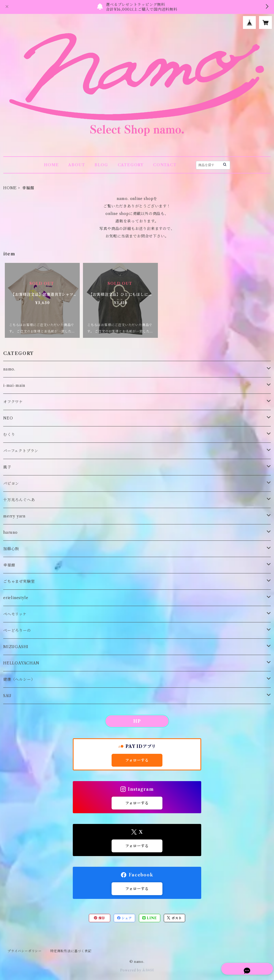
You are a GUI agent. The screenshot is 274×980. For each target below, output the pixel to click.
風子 (7, 467)
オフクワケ (13, 402)
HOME (51, 165)
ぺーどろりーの (17, 630)
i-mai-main (14, 385)
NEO (8, 418)
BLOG (101, 165)
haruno (10, 532)
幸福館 (9, 565)
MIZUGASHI (16, 647)
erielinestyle (16, 598)
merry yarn (14, 516)
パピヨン (11, 483)
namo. (9, 369)
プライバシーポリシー (25, 951)
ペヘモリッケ (15, 614)
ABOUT (77, 165)
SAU (7, 696)
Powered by (137, 970)
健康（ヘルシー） (19, 679)
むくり (9, 434)
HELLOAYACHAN (21, 663)
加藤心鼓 (11, 549)
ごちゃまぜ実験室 (19, 581)
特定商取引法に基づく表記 (71, 951)
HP (137, 721)
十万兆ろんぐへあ (19, 500)
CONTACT (165, 165)
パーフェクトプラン (21, 451)
